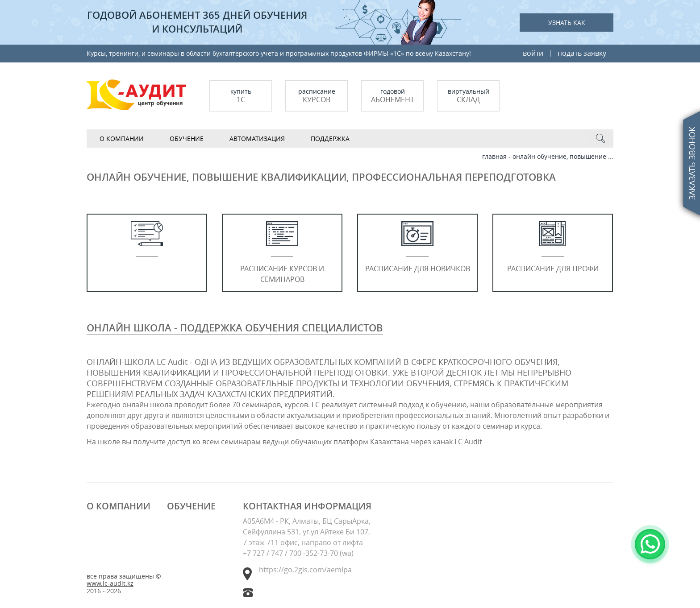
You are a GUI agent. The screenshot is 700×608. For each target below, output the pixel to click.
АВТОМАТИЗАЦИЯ (257, 139)
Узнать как (567, 23)
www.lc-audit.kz (110, 584)
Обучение (187, 139)
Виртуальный (468, 96)
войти (533, 53)
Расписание (317, 96)
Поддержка (330, 139)
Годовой (392, 96)
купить (241, 96)
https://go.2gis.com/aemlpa (305, 570)
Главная (494, 156)
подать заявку (582, 53)
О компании (122, 139)
